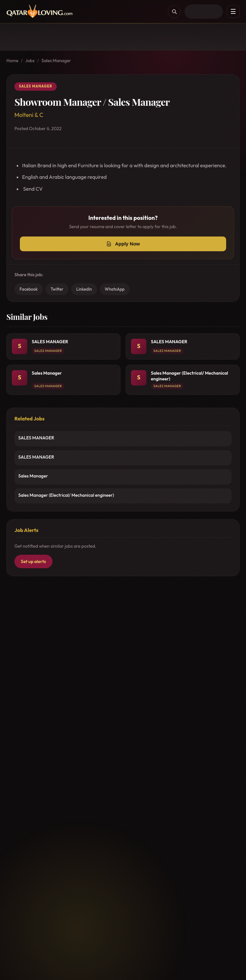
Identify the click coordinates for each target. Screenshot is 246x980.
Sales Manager (56, 61)
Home (12, 61)
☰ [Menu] (233, 12)
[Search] (174, 12)
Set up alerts (33, 561)
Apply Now (127, 244)
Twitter (57, 289)
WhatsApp (115, 289)
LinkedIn (84, 289)
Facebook (29, 289)
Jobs (30, 61)
